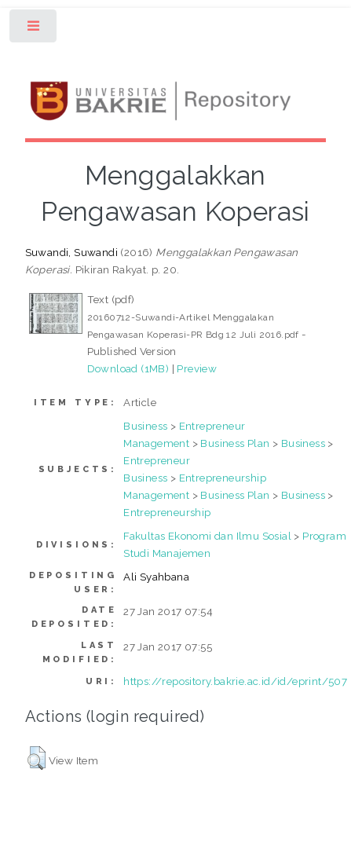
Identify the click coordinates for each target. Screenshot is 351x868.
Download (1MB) (128, 368)
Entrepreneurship (223, 478)
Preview (197, 368)
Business (145, 426)
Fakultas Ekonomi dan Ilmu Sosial (207, 536)
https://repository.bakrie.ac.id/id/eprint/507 (235, 681)
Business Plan (235, 443)
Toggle (34, 29)
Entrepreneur (212, 426)
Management (156, 443)
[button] (37, 758)
